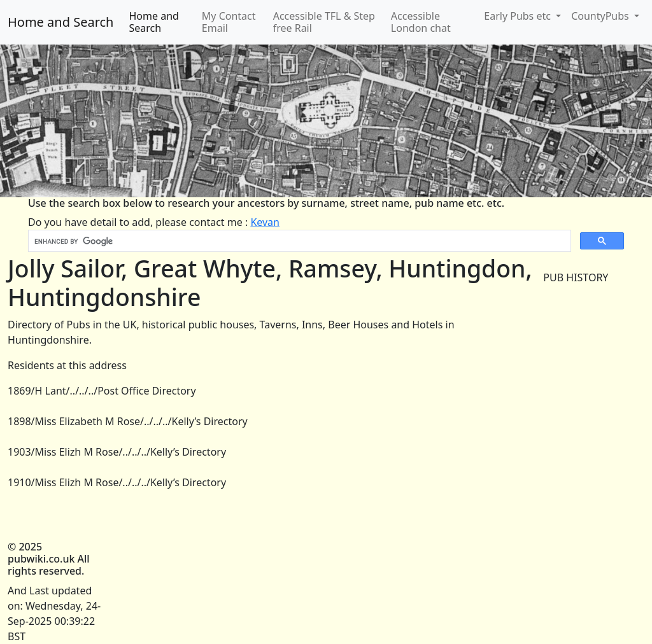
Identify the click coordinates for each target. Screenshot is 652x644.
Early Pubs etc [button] (519, 16)
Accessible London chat (421, 22)
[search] (298, 241)
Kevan (265, 222)
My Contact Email (229, 22)
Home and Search (60, 22)
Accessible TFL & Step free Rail (324, 22)
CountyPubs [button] (601, 16)
